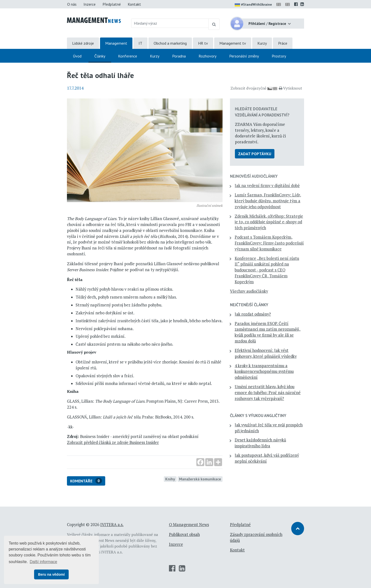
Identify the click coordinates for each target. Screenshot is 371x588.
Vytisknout (290, 88)
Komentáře (86, 481)
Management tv (233, 43)
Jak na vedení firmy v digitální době (267, 186)
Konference (128, 56)
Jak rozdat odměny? (253, 314)
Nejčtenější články (249, 305)
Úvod (77, 56)
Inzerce (90, 4)
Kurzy (262, 43)
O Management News (189, 525)
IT (140, 43)
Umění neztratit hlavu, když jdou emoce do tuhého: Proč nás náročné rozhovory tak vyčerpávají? (268, 393)
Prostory (279, 56)
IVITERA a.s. (112, 525)
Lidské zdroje (83, 43)
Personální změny (244, 56)
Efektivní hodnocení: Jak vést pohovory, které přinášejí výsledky (266, 353)
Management (116, 43)
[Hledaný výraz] (170, 23)
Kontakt (134, 4)
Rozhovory (207, 56)
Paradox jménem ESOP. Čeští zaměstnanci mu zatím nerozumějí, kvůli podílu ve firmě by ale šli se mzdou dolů (268, 332)
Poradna (179, 56)
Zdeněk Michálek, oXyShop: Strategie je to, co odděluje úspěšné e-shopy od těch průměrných (269, 222)
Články (100, 56)
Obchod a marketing (170, 43)
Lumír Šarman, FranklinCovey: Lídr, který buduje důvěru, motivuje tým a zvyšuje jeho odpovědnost (268, 201)
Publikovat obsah (184, 534)
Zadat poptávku (255, 154)
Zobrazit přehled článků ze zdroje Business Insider (113, 442)
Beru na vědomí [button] (51, 574)
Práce (283, 43)
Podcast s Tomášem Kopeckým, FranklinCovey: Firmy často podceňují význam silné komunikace (269, 243)
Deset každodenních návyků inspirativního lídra (260, 443)
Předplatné (112, 4)
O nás (72, 4)
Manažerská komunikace (200, 479)
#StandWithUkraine (253, 5)
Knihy (170, 479)
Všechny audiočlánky (249, 291)
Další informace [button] (43, 562)
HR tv (203, 43)
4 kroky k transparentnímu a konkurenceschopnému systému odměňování (264, 372)
